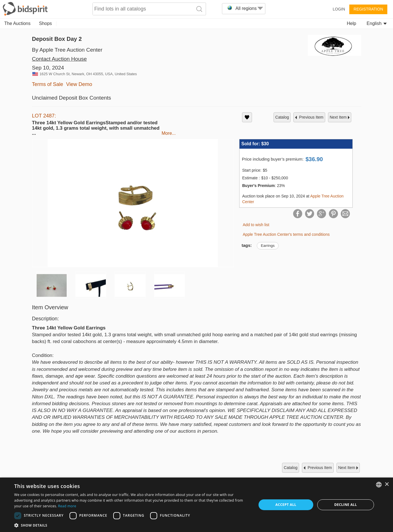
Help (351, 23)
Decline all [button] (346, 505)
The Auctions (17, 23)
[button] (132, 525)
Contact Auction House (59, 59)
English (377, 23)
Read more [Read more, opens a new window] (67, 506)
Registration (368, 9)
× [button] (387, 484)
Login (339, 9)
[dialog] (196, 505)
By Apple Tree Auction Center (67, 50)
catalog (282, 117)
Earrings (268, 246)
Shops (46, 23)
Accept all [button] (286, 505)
